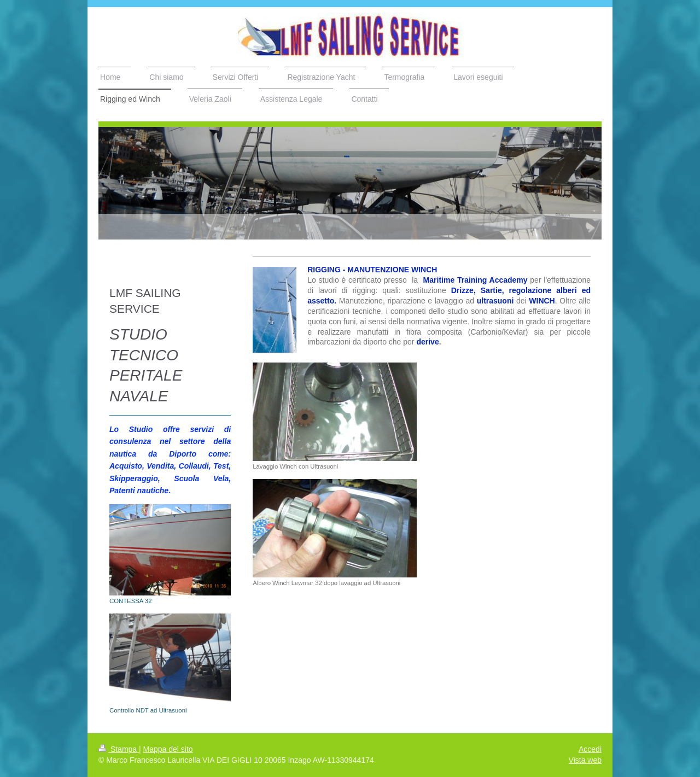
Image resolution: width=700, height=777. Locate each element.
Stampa (119, 749)
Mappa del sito (168, 749)
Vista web (585, 760)
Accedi (590, 749)
